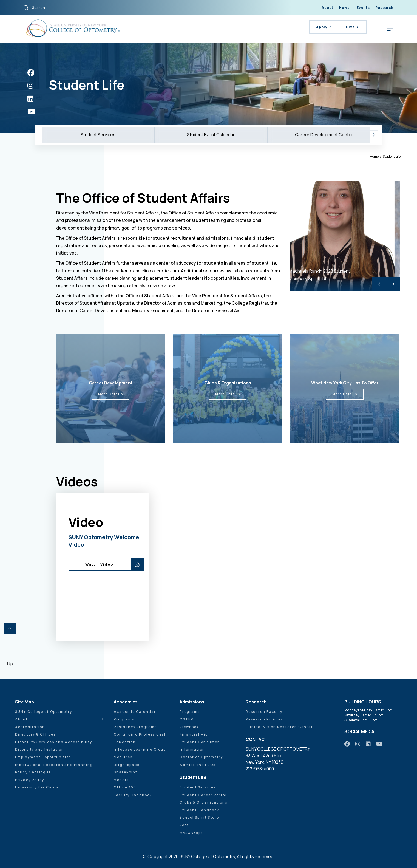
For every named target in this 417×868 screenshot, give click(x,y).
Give (352, 27)
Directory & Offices (35, 734)
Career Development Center (324, 135)
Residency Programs (135, 727)
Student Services (98, 135)
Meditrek (123, 757)
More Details (111, 394)
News (344, 8)
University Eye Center (38, 787)
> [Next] (393, 284)
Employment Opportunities (43, 757)
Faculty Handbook (133, 795)
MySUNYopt (191, 833)
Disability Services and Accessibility (54, 742)
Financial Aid (194, 734)
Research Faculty (264, 712)
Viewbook (189, 727)
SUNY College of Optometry (44, 712)
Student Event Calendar (211, 135)
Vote (184, 825)
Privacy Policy (30, 780)
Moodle (121, 780)
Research (384, 8)
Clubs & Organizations (203, 802)
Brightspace (127, 765)
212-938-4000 (260, 769)
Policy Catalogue (33, 772)
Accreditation (30, 727)
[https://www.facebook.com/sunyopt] (31, 73)
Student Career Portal (203, 795)
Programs (124, 719)
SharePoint (126, 772)
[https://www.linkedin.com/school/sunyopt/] (30, 99)
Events (363, 8)
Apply (324, 27)
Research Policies (264, 719)
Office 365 (125, 787)
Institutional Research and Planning (54, 765)
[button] (374, 135)
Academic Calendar (135, 712)
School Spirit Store (199, 817)
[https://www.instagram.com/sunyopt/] (30, 85)
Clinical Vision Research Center (279, 727)
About (327, 8)
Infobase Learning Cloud (140, 749)
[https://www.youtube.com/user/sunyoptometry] (31, 111)
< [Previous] (379, 284)
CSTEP (186, 719)
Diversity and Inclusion (40, 749)
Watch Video (99, 564)
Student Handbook (199, 810)
